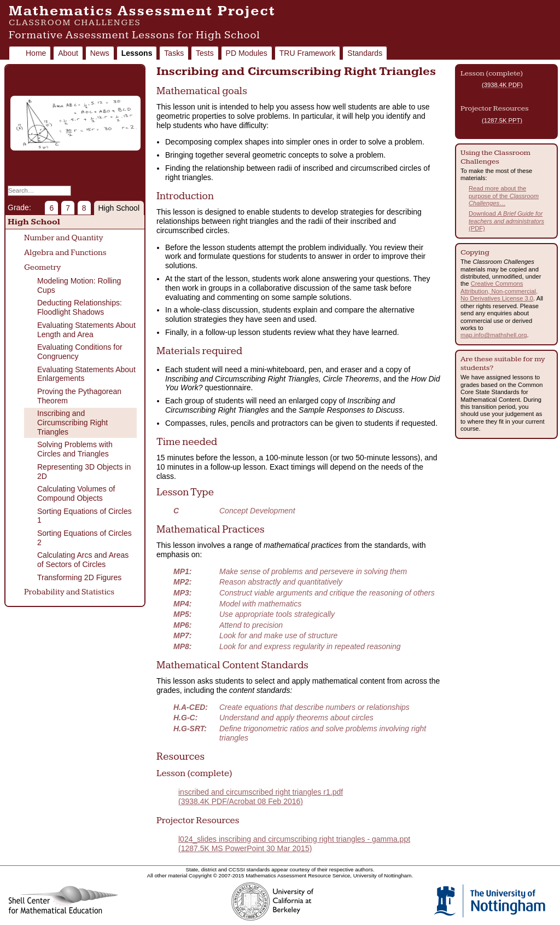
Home (36, 53)
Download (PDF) (506, 221)
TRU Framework (308, 53)
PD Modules (247, 53)
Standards (365, 53)
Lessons (137, 53)
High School (119, 208)
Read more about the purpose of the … (504, 196)
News (100, 53)
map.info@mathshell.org (494, 335)
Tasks (174, 53)
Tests (205, 53)
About (68, 53)
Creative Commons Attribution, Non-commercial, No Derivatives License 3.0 (499, 291)
